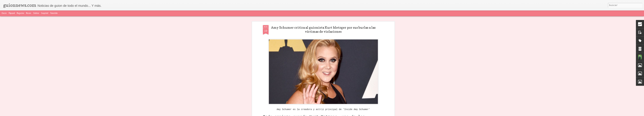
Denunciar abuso (398, 114)
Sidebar (36, 13)
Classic (4, 13)
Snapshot (45, 13)
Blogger (386, 114)
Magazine (20, 13)
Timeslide (54, 13)
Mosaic (29, 13)
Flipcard (12, 13)
